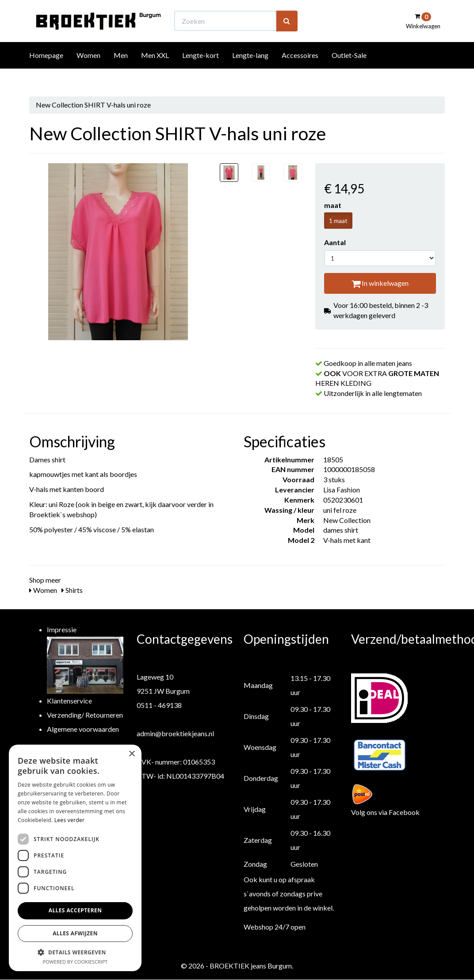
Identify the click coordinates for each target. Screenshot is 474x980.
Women (88, 71)
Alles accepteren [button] (75, 910)
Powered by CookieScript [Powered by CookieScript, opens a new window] (75, 962)
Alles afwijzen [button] (75, 933)
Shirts (72, 590)
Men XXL (155, 71)
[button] (75, 952)
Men (121, 71)
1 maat (338, 221)
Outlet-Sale (349, 71)
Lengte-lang (250, 71)
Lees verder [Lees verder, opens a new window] (70, 820)
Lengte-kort (201, 71)
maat (333, 205)
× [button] (132, 754)
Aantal (335, 242)
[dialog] (75, 858)
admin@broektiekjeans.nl (175, 733)
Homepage (46, 71)
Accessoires (300, 71)
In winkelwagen (380, 283)
